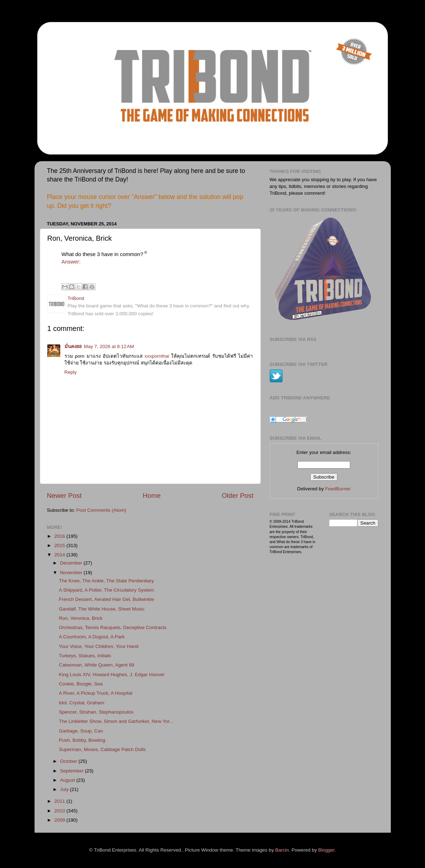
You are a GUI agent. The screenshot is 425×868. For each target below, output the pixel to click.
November (72, 573)
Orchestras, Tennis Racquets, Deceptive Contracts (113, 627)
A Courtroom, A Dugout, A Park (92, 637)
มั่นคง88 (73, 346)
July (65, 789)
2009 (60, 820)
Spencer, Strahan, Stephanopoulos (96, 712)
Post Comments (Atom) (101, 510)
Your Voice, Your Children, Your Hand (99, 646)
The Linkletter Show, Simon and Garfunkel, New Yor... (116, 721)
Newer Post (64, 496)
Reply (71, 372)
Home (152, 496)
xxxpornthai (157, 356)
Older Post (237, 496)
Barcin (282, 850)
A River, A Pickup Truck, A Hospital (95, 693)
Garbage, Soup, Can (81, 731)
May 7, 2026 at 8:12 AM (109, 346)
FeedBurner (338, 489)
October (69, 761)
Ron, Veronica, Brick (81, 618)
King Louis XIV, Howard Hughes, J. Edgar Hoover (112, 675)
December (72, 563)
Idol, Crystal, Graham (82, 703)
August (68, 780)
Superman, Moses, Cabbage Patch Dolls (102, 749)
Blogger (326, 850)
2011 (60, 801)
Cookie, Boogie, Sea (81, 684)
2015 (60, 545)
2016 (60, 536)
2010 (60, 811)
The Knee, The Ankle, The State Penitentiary (106, 581)
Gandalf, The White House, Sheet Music (102, 609)
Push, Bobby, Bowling (82, 740)
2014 (60, 555)
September (73, 771)
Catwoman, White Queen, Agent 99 (97, 665)
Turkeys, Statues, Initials (85, 656)
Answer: (71, 262)
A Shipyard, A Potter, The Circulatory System (106, 590)
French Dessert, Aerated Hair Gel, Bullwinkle (106, 599)
